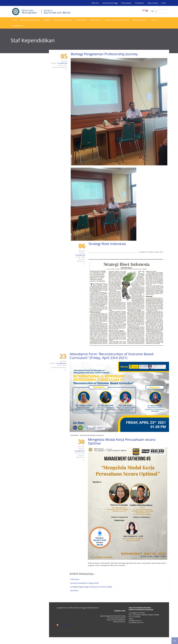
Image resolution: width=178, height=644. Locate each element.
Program (47, 20)
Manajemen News (140, 20)
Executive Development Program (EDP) (84, 583)
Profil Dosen (75, 579)
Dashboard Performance (63, 20)
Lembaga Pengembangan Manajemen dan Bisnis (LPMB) (91, 587)
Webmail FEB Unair (119, 622)
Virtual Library (96, 20)
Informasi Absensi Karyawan (116, 618)
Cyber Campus (153, 3)
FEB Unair (95, 3)
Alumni (154, 20)
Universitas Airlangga (110, 3)
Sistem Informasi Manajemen (116, 620)
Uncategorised (62, 63)
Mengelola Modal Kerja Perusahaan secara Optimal (122, 441)
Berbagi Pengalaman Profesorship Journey (104, 54)
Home (15, 20)
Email (164, 3)
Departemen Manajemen (30, 20)
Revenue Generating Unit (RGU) (117, 20)
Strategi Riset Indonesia (107, 244)
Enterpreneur (18, 26)
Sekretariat (74, 591)
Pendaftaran (139, 3)
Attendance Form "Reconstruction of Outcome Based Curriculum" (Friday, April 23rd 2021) (112, 356)
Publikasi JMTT (81, 20)
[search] (159, 11)
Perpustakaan (126, 3)
